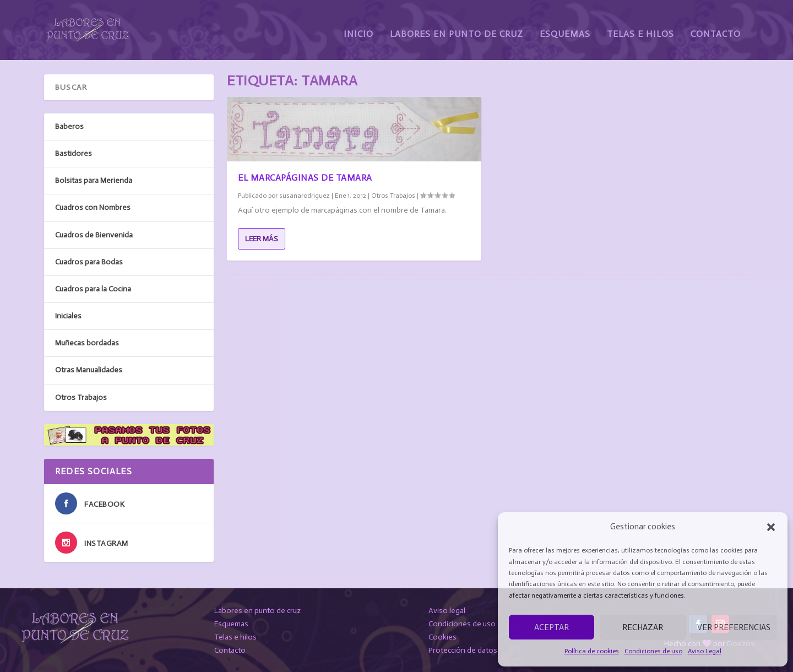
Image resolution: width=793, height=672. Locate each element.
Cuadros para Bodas (89, 261)
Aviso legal (447, 610)
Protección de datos (463, 650)
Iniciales (68, 315)
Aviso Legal (705, 651)
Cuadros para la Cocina (93, 288)
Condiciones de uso (653, 651)
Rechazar (643, 627)
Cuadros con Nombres (93, 207)
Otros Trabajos (393, 195)
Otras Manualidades (89, 370)
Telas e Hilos (640, 26)
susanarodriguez (305, 195)
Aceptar (552, 627)
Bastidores (74, 153)
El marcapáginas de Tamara (305, 177)
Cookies (442, 636)
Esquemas (565, 26)
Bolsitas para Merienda (94, 180)
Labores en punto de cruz (257, 610)
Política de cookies (592, 651)
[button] (771, 527)
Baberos (69, 126)
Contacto (716, 26)
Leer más (262, 238)
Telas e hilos (235, 636)
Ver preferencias (734, 627)
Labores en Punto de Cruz (457, 26)
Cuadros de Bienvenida (94, 234)
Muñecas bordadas (87, 342)
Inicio (359, 26)
